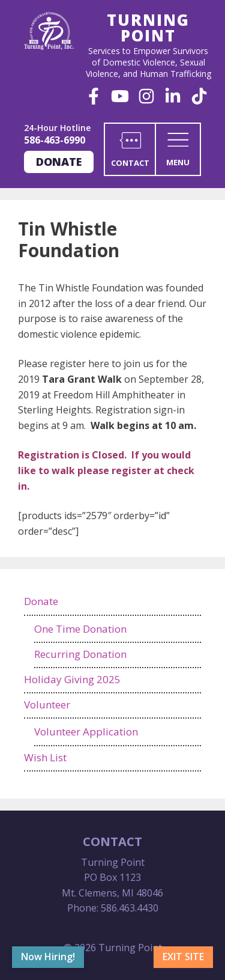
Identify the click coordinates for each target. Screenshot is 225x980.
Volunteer (47, 705)
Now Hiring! (48, 957)
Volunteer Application (86, 732)
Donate (59, 162)
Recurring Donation (80, 654)
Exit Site (183, 957)
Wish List (45, 757)
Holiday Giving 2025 (72, 679)
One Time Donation (80, 629)
